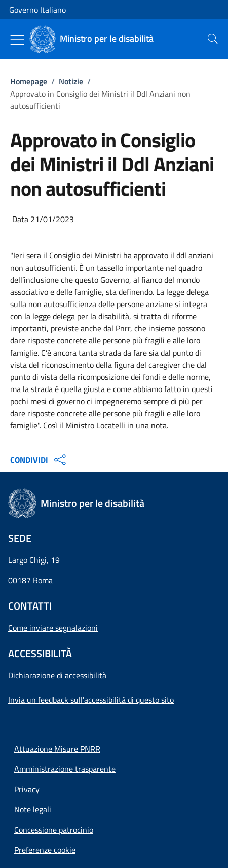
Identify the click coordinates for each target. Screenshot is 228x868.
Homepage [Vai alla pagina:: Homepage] (29, 81)
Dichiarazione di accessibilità (57, 675)
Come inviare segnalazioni (53, 628)
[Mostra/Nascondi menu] (17, 40)
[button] (45, 850)
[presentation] (213, 39)
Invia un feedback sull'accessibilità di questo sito (91, 700)
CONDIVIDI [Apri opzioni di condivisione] (39, 460)
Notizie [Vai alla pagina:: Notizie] (71, 81)
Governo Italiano (37, 10)
